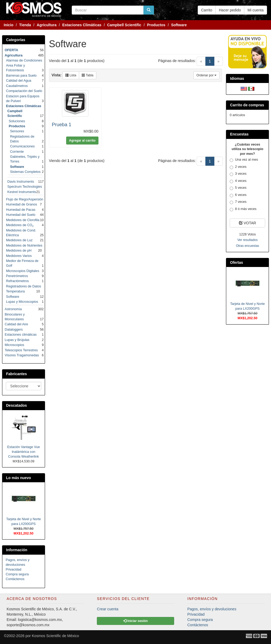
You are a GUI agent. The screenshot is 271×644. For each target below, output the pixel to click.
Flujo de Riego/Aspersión (25, 199)
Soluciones (17, 121)
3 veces (238, 174)
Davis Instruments (21, 182)
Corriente (17, 152)
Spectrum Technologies (25, 187)
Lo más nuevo (19, 478)
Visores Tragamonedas (22, 355)
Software (13, 297)
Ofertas (236, 262)
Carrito (207, 10)
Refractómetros (17, 281)
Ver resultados (248, 240)
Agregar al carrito (82, 141)
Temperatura (15, 291)
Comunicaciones (22, 146)
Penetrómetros (17, 276)
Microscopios (14, 345)
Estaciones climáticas (21, 335)
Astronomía (13, 309)
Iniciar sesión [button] (135, 621)
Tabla (88, 75)
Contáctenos (15, 579)
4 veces (238, 181)
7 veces (238, 202)
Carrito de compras (247, 105)
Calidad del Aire (16, 324)
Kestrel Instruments (22, 192)
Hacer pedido (230, 10)
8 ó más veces (243, 209)
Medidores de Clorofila (23, 220)
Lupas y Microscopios (22, 302)
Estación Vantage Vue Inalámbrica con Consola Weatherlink (23, 452)
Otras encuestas (247, 246)
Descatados (17, 405)
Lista (71, 75)
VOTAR (248, 223)
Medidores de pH (19, 251)
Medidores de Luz (19, 240)
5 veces (238, 188)
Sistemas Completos (25, 172)
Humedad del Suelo (21, 215)
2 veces (238, 167)
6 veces (238, 195)
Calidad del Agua (19, 81)
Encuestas (239, 134)
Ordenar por (206, 75)
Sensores (17, 131)
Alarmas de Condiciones (24, 60)
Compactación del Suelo (24, 91)
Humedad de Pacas (21, 210)
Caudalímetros (17, 86)
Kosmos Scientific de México (55, 636)
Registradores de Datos (24, 286)
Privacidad (14, 569)
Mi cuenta (256, 10)
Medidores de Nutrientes (24, 246)
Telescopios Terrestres (21, 350)
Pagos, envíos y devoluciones (212, 609)
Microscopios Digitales (23, 271)
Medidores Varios (19, 256)
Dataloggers (14, 330)
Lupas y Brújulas (17, 340)
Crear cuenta (108, 609)
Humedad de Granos (22, 204)
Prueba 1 (62, 125)
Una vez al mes (244, 160)
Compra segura (17, 574)
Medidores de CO (20, 225)
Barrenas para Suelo (21, 76)
